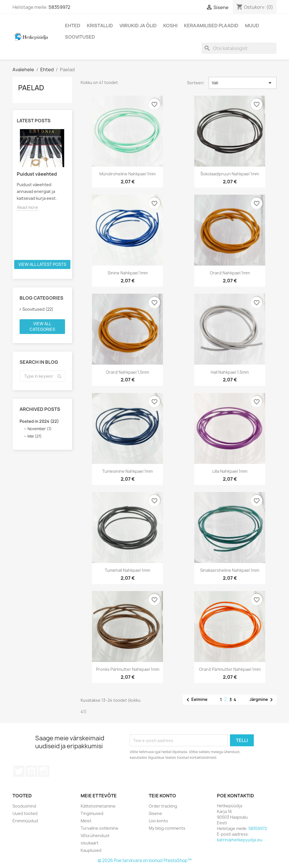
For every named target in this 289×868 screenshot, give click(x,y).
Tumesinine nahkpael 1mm (127, 471)
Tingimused (92, 813)
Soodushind (24, 806)
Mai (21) (35, 436)
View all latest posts (42, 264)
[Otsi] (239, 48)
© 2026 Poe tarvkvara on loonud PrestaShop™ (145, 860)
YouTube (31, 771)
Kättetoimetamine (98, 806)
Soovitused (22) (38, 309)
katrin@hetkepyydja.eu (240, 840)
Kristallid (100, 26)
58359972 (59, 7)
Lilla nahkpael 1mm (230, 471)
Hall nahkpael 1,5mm (230, 372)
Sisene (155, 813)
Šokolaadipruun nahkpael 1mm (230, 174)
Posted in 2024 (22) (39, 421)
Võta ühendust (95, 836)
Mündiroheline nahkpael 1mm (127, 174)
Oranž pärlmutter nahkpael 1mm (230, 669)
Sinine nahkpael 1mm (128, 273)
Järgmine (262, 700)
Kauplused (91, 850)
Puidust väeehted (37, 174)
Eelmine (196, 700)
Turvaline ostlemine (100, 828)
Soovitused (80, 37)
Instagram (44, 771)
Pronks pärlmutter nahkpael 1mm (128, 669)
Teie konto (162, 796)
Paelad (31, 88)
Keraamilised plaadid (211, 26)
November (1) (40, 429)
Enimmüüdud (25, 821)
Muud (252, 26)
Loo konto (158, 821)
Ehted (73, 26)
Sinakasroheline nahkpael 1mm (230, 570)
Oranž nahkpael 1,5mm (127, 372)
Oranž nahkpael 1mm (230, 273)
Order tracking (163, 806)
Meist (86, 821)
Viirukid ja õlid (138, 26)
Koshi (170, 26)
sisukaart (90, 843)
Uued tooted (25, 813)
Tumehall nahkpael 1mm (127, 570)
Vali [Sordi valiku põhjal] (243, 83)
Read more (27, 207)
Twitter (19, 771)
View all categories (42, 326)
